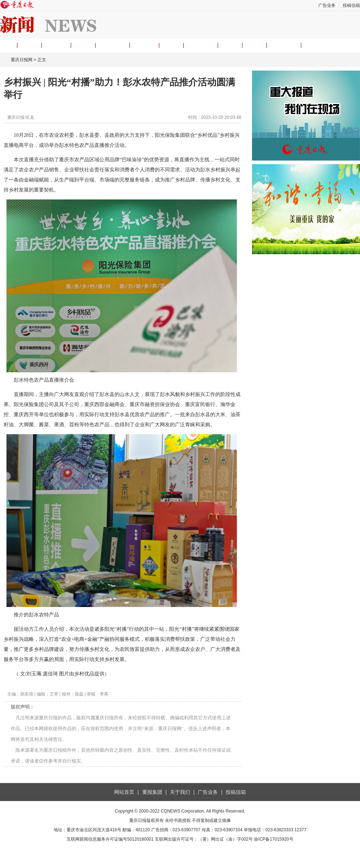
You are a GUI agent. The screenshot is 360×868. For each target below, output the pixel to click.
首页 (5, 45)
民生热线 (201, 45)
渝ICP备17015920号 (273, 839)
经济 (171, 45)
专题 (255, 45)
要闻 (30, 45)
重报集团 (152, 792)
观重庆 (56, 45)
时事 (83, 45)
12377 (300, 830)
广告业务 (327, 5)
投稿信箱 (351, 5)
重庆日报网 (22, 60)
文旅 (230, 45)
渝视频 (144, 45)
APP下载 (284, 45)
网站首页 (124, 792)
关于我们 (180, 792)
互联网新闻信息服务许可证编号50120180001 (110, 839)
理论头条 (113, 45)
